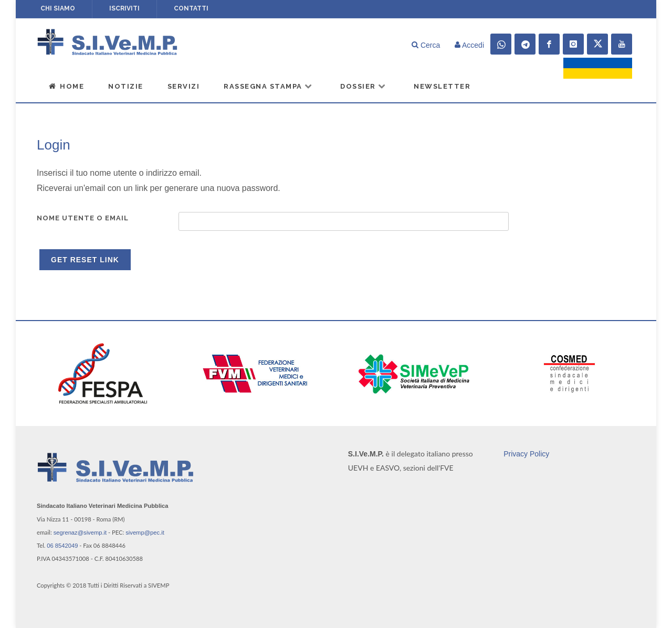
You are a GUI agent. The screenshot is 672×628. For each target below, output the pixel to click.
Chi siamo (58, 8)
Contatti (191, 8)
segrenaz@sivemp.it (80, 533)
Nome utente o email (83, 218)
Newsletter (442, 86)
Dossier (363, 86)
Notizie (126, 86)
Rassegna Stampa (268, 86)
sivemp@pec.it (145, 533)
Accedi (469, 45)
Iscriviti (124, 8)
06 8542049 (62, 546)
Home (66, 86)
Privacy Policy (526, 454)
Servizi (184, 86)
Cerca (426, 45)
